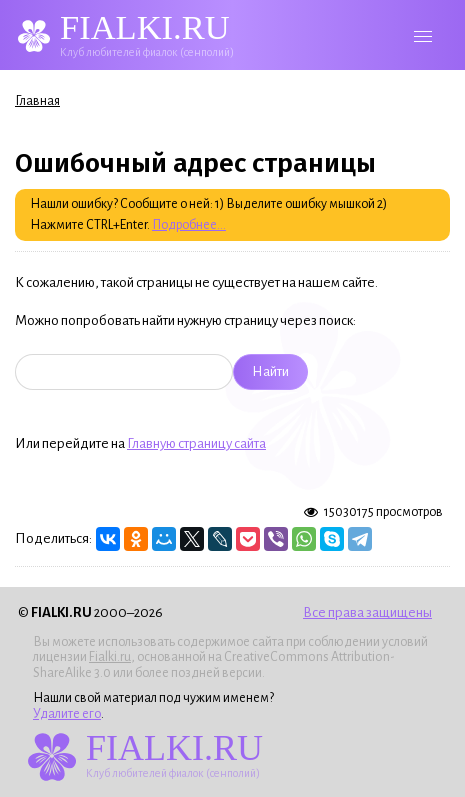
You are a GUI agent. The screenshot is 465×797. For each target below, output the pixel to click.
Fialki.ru (110, 657)
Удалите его (67, 714)
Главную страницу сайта (196, 443)
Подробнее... (189, 225)
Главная (37, 101)
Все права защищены (367, 612)
